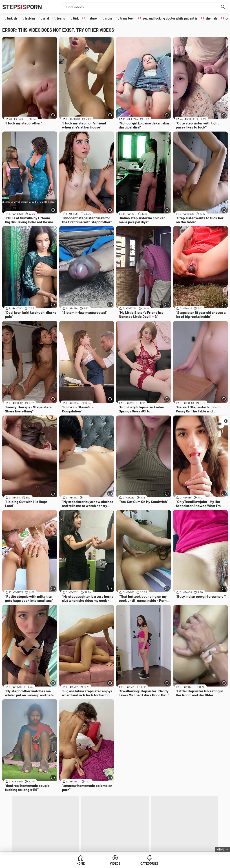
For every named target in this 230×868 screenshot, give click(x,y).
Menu (220, 849)
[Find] (223, 7)
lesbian (30, 18)
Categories (149, 863)
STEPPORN (22, 7)
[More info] (53, 115)
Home (81, 863)
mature (92, 18)
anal (46, 18)
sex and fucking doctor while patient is (170, 18)
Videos (115, 863)
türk (76, 18)
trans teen (127, 18)
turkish (12, 18)
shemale (211, 18)
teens (61, 18)
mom (108, 18)
